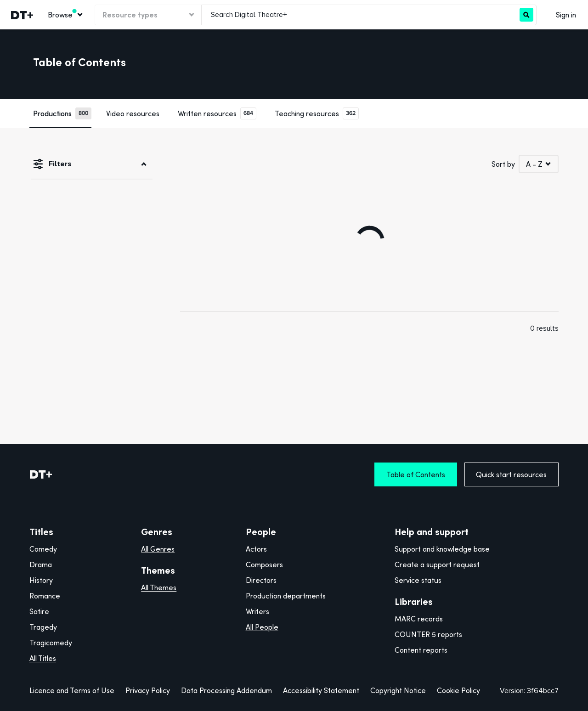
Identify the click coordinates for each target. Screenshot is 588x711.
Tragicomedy (51, 643)
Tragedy (43, 627)
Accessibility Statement (321, 690)
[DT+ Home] (41, 474)
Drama (41, 564)
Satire (39, 611)
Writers (257, 611)
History (41, 580)
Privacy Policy (148, 690)
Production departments (286, 596)
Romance (45, 596)
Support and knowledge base (442, 549)
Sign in (566, 15)
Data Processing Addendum (226, 690)
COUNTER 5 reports (428, 634)
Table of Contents (416, 474)
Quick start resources (511, 474)
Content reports (421, 650)
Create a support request (437, 564)
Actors (256, 549)
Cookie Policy (458, 690)
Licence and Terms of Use (72, 690)
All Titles (43, 658)
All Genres (158, 549)
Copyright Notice (398, 690)
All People (262, 627)
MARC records (419, 619)
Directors (261, 580)
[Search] (526, 15)
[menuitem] (65, 15)
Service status (418, 580)
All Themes (159, 587)
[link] (21, 15)
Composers (264, 564)
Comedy (43, 549)
